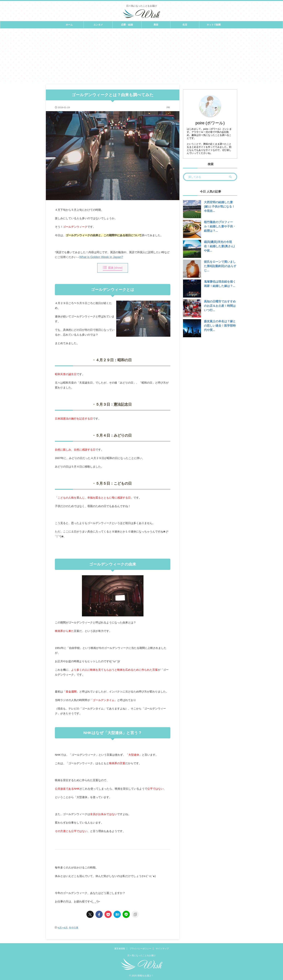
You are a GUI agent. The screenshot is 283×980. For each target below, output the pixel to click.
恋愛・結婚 (127, 25)
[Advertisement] (141, 55)
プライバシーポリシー (140, 949)
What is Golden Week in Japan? (99, 257)
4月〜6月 (63, 927)
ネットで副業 (214, 25)
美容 (156, 25)
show (118, 268)
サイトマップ (162, 949)
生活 (185, 25)
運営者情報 (120, 949)
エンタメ (98, 25)
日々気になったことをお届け (141, 955)
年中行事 (74, 927)
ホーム (69, 25)
